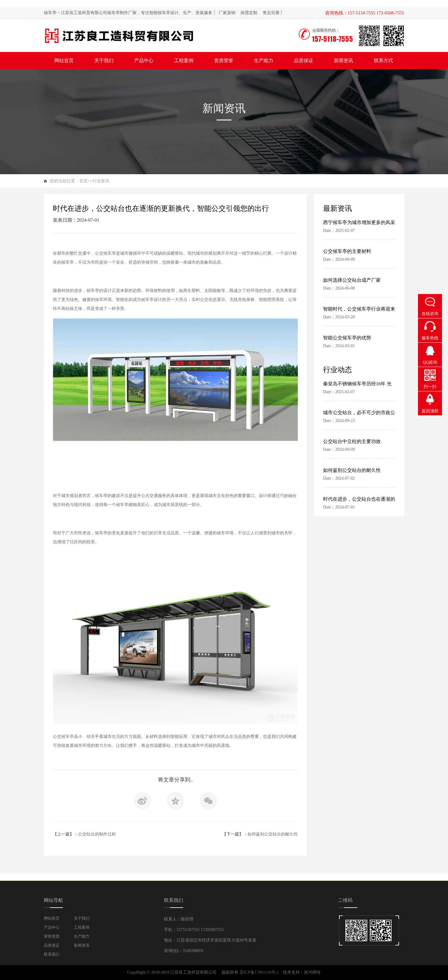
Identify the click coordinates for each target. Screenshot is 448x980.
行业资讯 (101, 181)
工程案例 (82, 927)
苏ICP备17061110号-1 (260, 972)
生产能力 (82, 936)
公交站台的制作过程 (97, 834)
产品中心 (52, 927)
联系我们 (52, 954)
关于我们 (82, 918)
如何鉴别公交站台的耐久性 (273, 834)
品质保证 (52, 945)
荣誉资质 (52, 936)
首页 (83, 181)
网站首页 (52, 918)
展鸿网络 (312, 972)
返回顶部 (430, 411)
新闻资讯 (82, 945)
